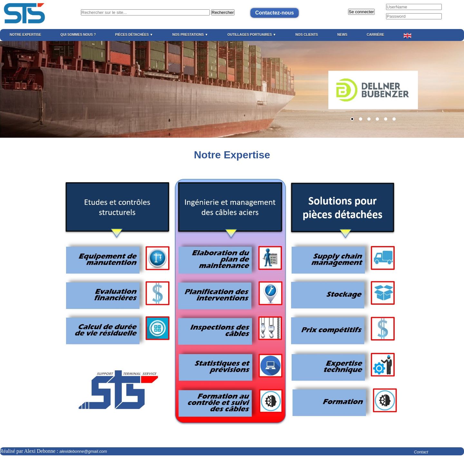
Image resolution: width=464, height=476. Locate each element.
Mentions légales (15, 466)
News (342, 35)
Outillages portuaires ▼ (252, 35)
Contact (421, 452)
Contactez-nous (275, 13)
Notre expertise (25, 35)
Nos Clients (307, 35)
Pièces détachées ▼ (134, 35)
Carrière (375, 35)
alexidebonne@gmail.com (80, 451)
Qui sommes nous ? (78, 35)
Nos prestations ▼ (190, 35)
